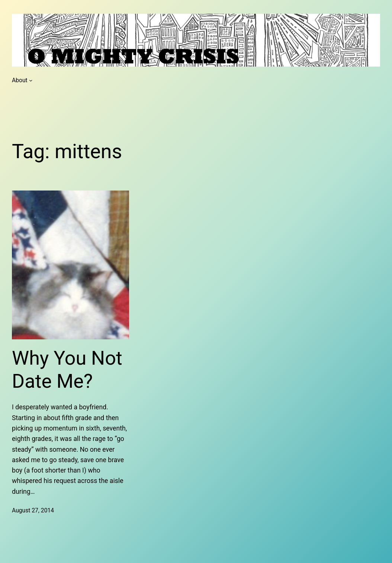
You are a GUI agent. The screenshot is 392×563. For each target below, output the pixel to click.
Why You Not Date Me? (67, 370)
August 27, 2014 (33, 510)
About (20, 80)
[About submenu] (31, 80)
